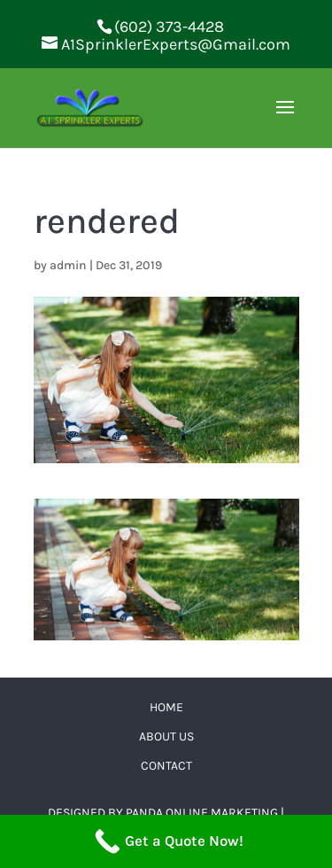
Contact (166, 766)
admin (68, 265)
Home (166, 707)
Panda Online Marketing (202, 813)
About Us (166, 736)
